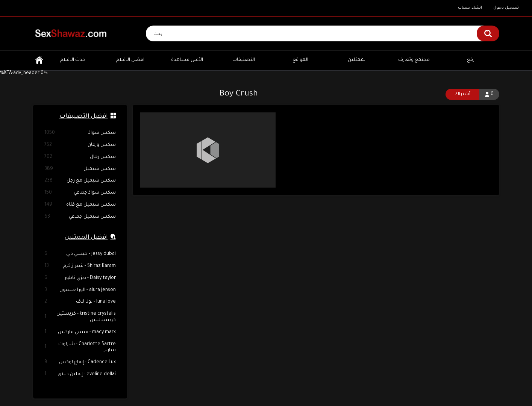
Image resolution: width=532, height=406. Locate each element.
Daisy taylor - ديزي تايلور (80, 278)
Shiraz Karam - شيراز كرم (80, 266)
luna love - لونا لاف (80, 302)
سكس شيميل (80, 169)
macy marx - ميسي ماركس (80, 333)
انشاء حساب (470, 8)
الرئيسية (39, 60)
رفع (471, 60)
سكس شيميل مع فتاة (80, 205)
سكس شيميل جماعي (80, 217)
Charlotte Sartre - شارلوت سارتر (80, 348)
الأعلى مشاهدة (187, 60)
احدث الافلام (73, 60)
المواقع (300, 60)
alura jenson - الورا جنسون (80, 290)
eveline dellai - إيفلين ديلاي (80, 375)
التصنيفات (244, 60)
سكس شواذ (80, 133)
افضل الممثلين (86, 238)
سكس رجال (80, 157)
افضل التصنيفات (84, 117)
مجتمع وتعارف (414, 60)
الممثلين (357, 60)
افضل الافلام (130, 60)
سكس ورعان (80, 145)
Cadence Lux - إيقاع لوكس (80, 363)
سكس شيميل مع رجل (80, 181)
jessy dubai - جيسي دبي (80, 254)
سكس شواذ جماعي (80, 193)
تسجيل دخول (506, 8)
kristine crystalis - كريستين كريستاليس (80, 317)
